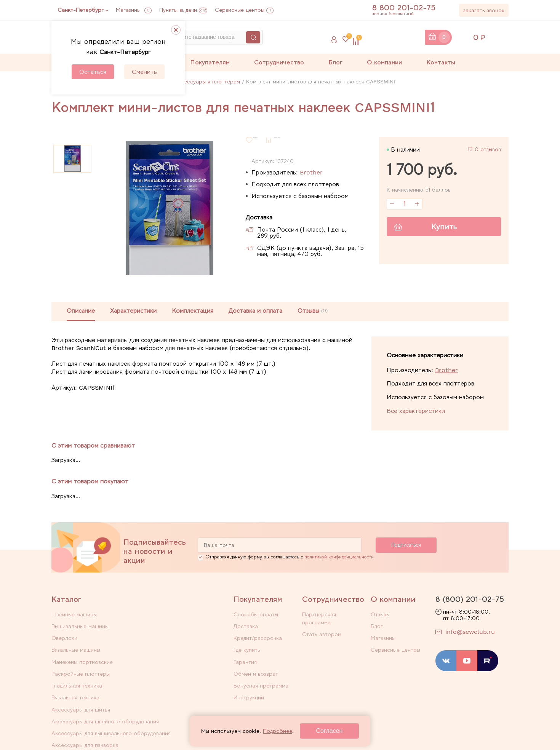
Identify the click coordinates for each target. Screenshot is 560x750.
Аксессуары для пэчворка (174, 675)
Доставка (246, 627)
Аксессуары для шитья (81, 657)
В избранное (270, 140)
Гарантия (245, 657)
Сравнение (400, 37)
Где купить (247, 647)
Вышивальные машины (169, 617)
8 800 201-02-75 (407, 8)
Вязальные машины (165, 627)
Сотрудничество (279, 62)
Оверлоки (64, 627)
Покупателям (210, 62)
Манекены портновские (82, 637)
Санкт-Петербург (81, 10)
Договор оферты (389, 730)
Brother (311, 172)
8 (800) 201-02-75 (470, 602)
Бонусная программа (261, 676)
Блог (335, 62)
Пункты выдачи (183, 10)
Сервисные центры (244, 10)
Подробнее (278, 731)
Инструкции (249, 686)
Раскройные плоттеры (170, 637)
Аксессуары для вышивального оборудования (92, 679)
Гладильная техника (77, 647)
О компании (384, 62)
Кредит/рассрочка (258, 637)
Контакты (441, 62)
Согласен (330, 731)
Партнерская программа (334, 617)
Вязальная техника (165, 647)
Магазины (134, 10)
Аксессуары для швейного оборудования (175, 661)
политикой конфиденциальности (339, 560)
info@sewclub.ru (470, 634)
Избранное (349, 37)
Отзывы (380, 617)
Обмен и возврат (256, 667)
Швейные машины (74, 617)
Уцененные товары (76, 692)
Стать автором (322, 627)
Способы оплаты (256, 617)
